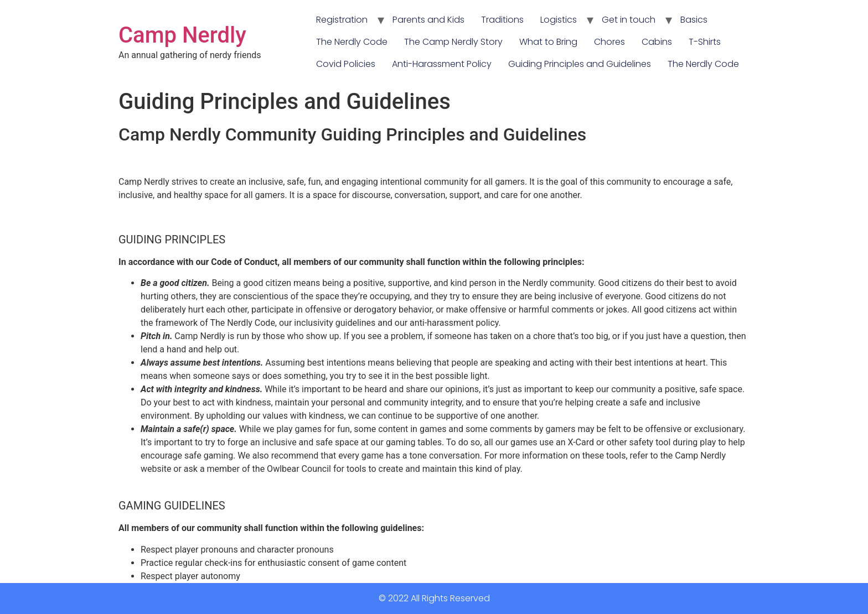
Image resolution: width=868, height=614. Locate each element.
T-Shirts (705, 42)
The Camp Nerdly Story (453, 42)
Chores (609, 42)
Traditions (502, 20)
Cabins (657, 42)
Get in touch (629, 20)
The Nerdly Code (352, 42)
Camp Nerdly (182, 35)
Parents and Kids (428, 20)
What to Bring (548, 42)
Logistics (559, 20)
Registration (342, 20)
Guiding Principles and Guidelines (580, 64)
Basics (694, 20)
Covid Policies (346, 64)
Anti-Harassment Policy (442, 64)
